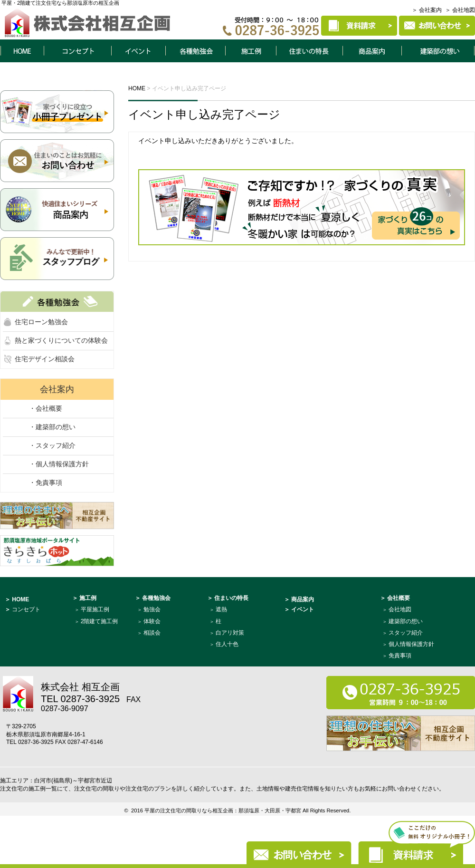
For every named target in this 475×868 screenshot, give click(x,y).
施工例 (251, 51)
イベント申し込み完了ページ (204, 114)
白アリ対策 (230, 633)
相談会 (152, 633)
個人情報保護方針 (411, 644)
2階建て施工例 (100, 621)
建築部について (438, 51)
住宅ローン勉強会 (41, 322)
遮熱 (221, 609)
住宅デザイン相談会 (45, 359)
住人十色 (227, 644)
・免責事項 (46, 482)
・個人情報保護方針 (59, 464)
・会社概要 (46, 408)
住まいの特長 (310, 51)
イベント (138, 51)
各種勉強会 (195, 51)
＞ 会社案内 (427, 10)
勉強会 (152, 609)
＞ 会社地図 (460, 10)
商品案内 (372, 51)
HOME (22, 51)
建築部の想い (406, 621)
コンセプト (77, 51)
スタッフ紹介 (406, 633)
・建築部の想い (52, 427)
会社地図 (400, 609)
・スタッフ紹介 (52, 445)
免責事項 (400, 656)
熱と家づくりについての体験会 (61, 340)
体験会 (152, 621)
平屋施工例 (95, 609)
